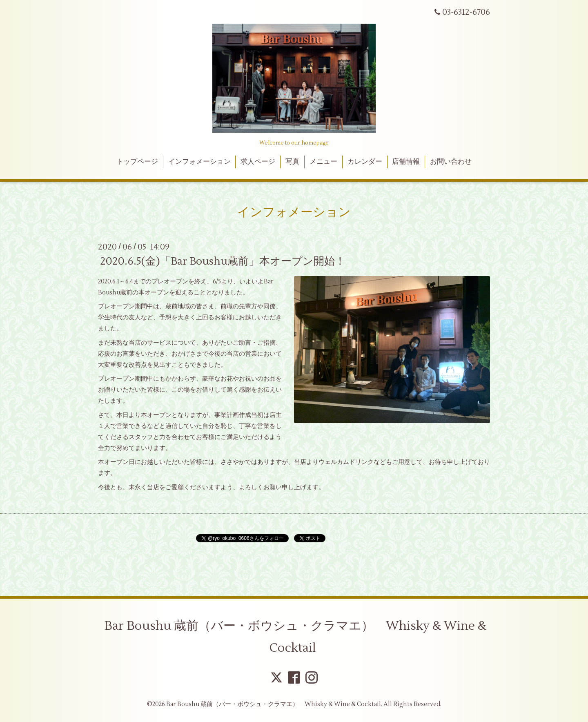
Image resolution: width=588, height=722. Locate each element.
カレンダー (365, 162)
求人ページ (258, 162)
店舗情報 (406, 162)
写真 (292, 162)
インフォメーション (199, 162)
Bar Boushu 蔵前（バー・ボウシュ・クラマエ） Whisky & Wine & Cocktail (295, 637)
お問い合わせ (451, 162)
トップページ (137, 162)
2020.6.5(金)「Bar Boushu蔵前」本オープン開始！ (223, 261)
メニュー (323, 162)
